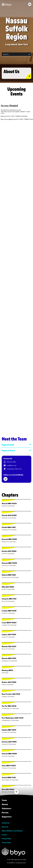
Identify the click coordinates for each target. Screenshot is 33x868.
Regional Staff (16, 445)
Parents (5, 813)
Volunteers (6, 808)
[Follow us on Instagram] (5, 479)
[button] (30, 4)
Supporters (7, 817)
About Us (5, 827)
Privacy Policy (6, 839)
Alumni (5, 804)
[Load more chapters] (17, 792)
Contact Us (6, 823)
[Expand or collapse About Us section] (28, 76)
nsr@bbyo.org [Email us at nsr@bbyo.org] (11, 465)
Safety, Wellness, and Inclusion (12, 831)
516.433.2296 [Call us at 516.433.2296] (11, 462)
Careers (4, 835)
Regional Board (16, 450)
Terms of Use (6, 843)
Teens (4, 800)
